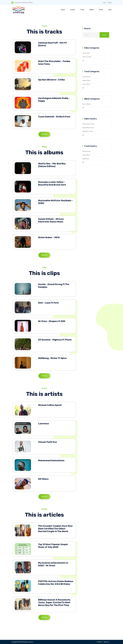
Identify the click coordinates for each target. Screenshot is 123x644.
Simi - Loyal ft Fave (48, 303)
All (83, 61)
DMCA (99, 642)
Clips (110, 10)
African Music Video (88, 124)
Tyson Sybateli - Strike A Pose (54, 117)
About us (107, 642)
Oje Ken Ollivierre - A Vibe (51, 80)
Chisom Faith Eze (47, 442)
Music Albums (87, 104)
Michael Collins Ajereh (50, 405)
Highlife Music (87, 80)
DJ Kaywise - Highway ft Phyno (55, 340)
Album (92, 10)
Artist (101, 10)
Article (73, 10)
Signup (110, 3)
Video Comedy (87, 57)
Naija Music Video (88, 131)
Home (63, 10)
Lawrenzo (43, 424)
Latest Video (86, 53)
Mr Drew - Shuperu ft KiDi (52, 321)
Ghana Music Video (88, 128)
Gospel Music (86, 77)
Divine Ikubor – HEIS (49, 237)
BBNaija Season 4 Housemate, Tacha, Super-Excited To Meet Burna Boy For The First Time (54, 602)
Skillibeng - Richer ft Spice (52, 358)
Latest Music (86, 84)
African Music (87, 151)
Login (104, 3)
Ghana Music (86, 155)
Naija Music (86, 159)
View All (44, 134)
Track (82, 10)
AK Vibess (43, 479)
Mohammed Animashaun (51, 460)
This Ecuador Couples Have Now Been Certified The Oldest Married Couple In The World (55, 529)
